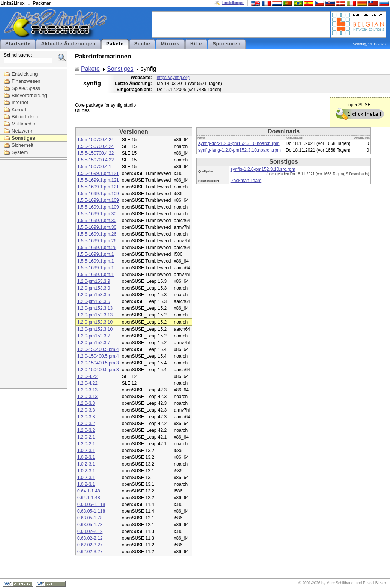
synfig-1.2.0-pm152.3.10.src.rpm (263, 169)
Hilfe (196, 44)
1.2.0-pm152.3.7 (94, 336)
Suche (142, 44)
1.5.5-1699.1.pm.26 (97, 234)
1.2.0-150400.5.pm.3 (98, 363)
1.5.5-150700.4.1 (94, 167)
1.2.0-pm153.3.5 (94, 295)
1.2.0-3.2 (86, 424)
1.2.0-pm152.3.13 (95, 308)
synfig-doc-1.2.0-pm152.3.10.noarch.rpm (239, 143)
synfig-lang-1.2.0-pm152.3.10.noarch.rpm (240, 150)
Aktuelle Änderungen (68, 44)
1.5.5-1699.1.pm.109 (98, 194)
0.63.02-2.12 (90, 531)
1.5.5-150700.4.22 (95, 153)
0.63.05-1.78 (90, 518)
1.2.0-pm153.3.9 (94, 281)
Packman (42, 3)
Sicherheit (22, 145)
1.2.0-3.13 (87, 390)
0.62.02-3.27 (90, 545)
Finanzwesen (26, 81)
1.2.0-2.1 (86, 437)
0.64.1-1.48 (89, 491)
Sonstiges (23, 138)
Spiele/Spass (26, 88)
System (20, 152)
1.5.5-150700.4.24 (95, 140)
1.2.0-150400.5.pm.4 (98, 349)
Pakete (115, 44)
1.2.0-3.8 (86, 403)
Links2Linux (13, 3)
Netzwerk (22, 131)
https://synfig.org (173, 78)
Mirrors (170, 44)
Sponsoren (227, 44)
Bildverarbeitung (29, 95)
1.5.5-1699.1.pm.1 (95, 254)
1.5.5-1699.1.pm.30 (97, 214)
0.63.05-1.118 (91, 504)
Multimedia (23, 124)
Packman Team (246, 181)
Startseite (18, 44)
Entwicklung (25, 74)
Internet (20, 102)
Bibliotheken (25, 117)
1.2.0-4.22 (87, 376)
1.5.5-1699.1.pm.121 (98, 173)
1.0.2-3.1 (86, 451)
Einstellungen (233, 3)
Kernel (19, 110)
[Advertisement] (241, 24)
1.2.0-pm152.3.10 (95, 322)
